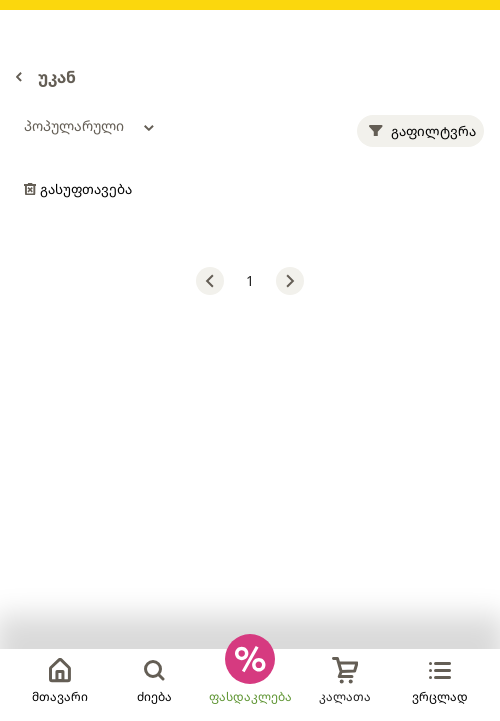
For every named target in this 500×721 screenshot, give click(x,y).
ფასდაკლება (250, 696)
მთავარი (60, 681)
